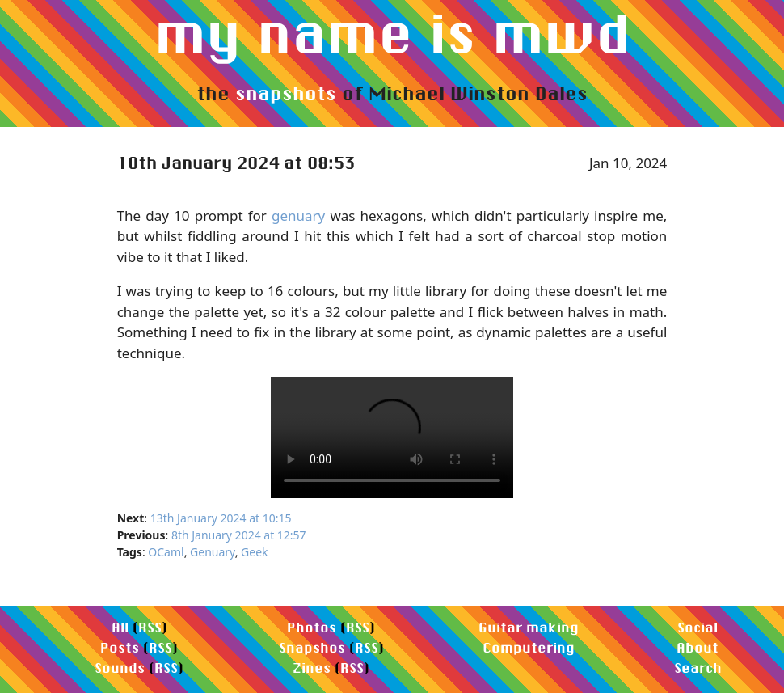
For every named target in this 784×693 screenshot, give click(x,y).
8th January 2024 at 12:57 (239, 535)
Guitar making (529, 627)
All (120, 627)
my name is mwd (392, 33)
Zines (312, 668)
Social (698, 627)
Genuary (213, 552)
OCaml (166, 552)
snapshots (286, 93)
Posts (120, 647)
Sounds (120, 668)
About (698, 647)
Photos (312, 627)
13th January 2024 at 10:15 (221, 518)
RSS (150, 627)
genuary (298, 216)
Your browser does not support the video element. (392, 437)
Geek (254, 552)
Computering (529, 647)
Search (698, 668)
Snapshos (312, 647)
